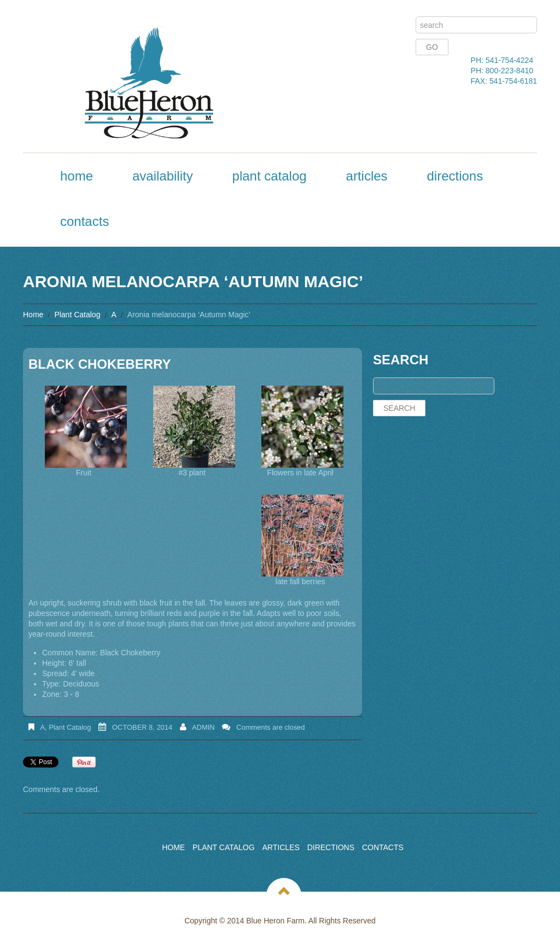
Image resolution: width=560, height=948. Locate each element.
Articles (367, 176)
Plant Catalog (270, 176)
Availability (163, 176)
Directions (455, 176)
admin (203, 727)
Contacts (84, 221)
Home (77, 176)
